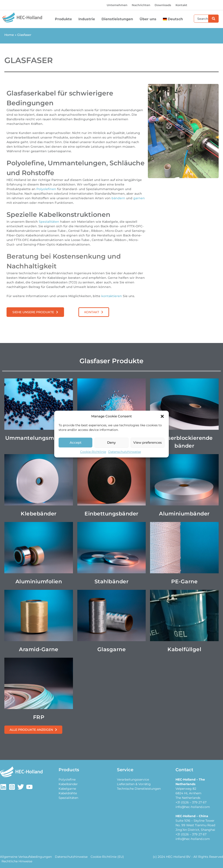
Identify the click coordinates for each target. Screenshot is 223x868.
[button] (162, 416)
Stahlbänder (112, 581)
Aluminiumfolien (39, 581)
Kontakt (181, 5)
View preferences (148, 442)
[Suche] (214, 19)
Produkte (64, 19)
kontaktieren (112, 296)
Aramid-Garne (39, 649)
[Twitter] (21, 787)
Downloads (163, 5)
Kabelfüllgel (184, 649)
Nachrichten (141, 5)
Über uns (149, 19)
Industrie (88, 19)
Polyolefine (67, 779)
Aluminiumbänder (184, 514)
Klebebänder (39, 514)
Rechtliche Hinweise (17, 861)
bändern (119, 198)
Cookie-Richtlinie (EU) (107, 857)
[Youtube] (29, 787)
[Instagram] (12, 787)
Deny (111, 442)
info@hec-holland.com (193, 807)
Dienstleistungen (118, 19)
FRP (39, 717)
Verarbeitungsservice (133, 779)
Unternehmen (117, 5)
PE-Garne (184, 581)
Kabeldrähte (68, 793)
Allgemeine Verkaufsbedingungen (26, 857)
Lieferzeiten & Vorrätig (134, 784)
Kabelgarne (67, 789)
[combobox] (201, 19)
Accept (76, 442)
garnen (139, 198)
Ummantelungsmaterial (39, 438)
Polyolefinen (47, 189)
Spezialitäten (49, 222)
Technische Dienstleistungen (139, 789)
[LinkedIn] (3, 787)
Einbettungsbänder (111, 514)
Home (9, 35)
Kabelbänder (68, 784)
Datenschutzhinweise (125, 452)
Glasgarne (112, 649)
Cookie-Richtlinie (93, 452)
